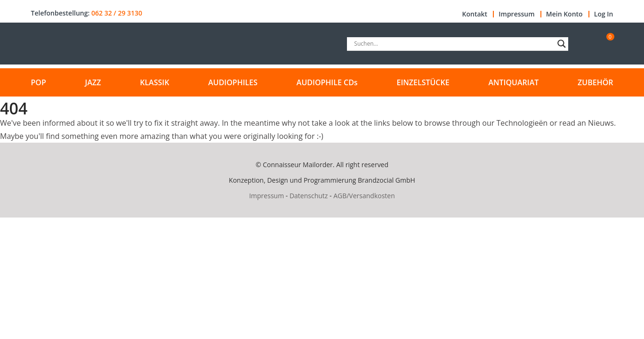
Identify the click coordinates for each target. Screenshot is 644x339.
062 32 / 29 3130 (117, 13)
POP (39, 82)
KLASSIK (154, 82)
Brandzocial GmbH (386, 180)
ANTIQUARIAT (513, 82)
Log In (604, 14)
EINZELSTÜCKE (423, 82)
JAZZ (93, 82)
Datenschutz (309, 196)
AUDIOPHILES (233, 82)
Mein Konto (564, 14)
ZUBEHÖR (595, 82)
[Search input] (453, 44)
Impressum (516, 14)
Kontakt (475, 14)
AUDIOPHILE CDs (327, 82)
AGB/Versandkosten (364, 196)
